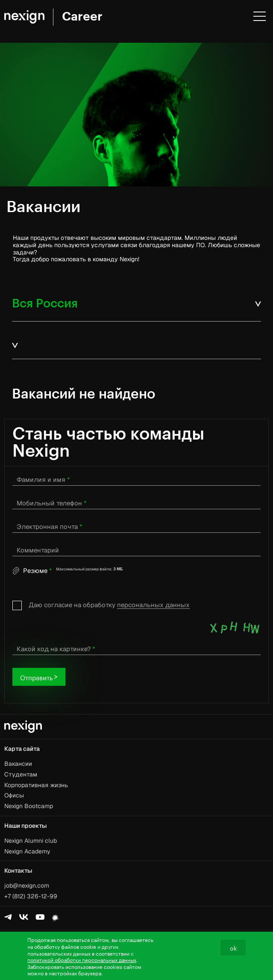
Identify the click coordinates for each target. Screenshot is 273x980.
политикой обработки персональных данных (82, 959)
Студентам (21, 774)
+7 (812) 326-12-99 (31, 896)
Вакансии (18, 764)
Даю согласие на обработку (109, 605)
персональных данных (153, 605)
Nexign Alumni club (31, 841)
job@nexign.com (27, 886)
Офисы (14, 795)
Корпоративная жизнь (36, 785)
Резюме (37, 571)
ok (233, 948)
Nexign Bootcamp (29, 806)
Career (82, 17)
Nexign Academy (27, 851)
